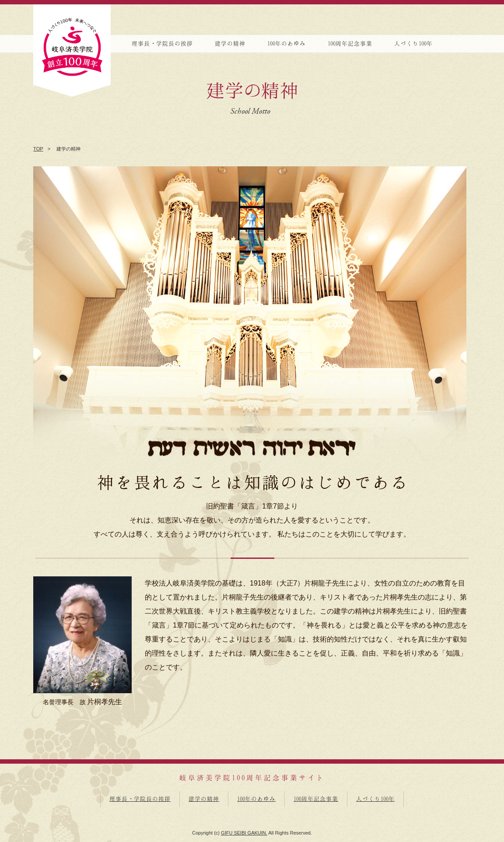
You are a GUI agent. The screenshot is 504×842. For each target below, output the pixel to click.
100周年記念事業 (316, 799)
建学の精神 (204, 799)
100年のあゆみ (256, 799)
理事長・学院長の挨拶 (140, 799)
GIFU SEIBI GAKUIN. (244, 833)
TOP (38, 149)
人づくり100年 (375, 799)
